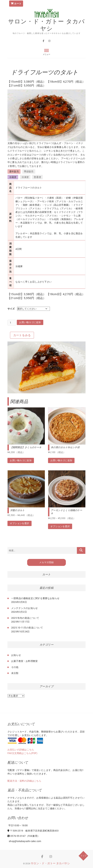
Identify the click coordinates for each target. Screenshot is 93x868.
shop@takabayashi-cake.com (25, 841)
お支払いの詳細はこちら (21, 750)
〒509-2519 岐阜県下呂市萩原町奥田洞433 (33, 831)
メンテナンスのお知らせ (24, 608)
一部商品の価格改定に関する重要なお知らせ (35, 598)
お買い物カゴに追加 (30, 322)
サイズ (11, 309)
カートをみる (22, 335)
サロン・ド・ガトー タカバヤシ (46, 25)
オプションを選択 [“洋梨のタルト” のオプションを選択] (20, 523)
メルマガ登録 (46, 562)
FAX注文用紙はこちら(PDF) (22, 753)
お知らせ (16, 655)
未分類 (15, 673)
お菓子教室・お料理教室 (24, 661)
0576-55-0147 (17, 836)
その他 (15, 667)
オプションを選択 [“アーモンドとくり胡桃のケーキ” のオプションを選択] (60, 526)
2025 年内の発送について (25, 618)
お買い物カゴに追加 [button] (21, 460)
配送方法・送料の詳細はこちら (24, 781)
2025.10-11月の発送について (27, 628)
